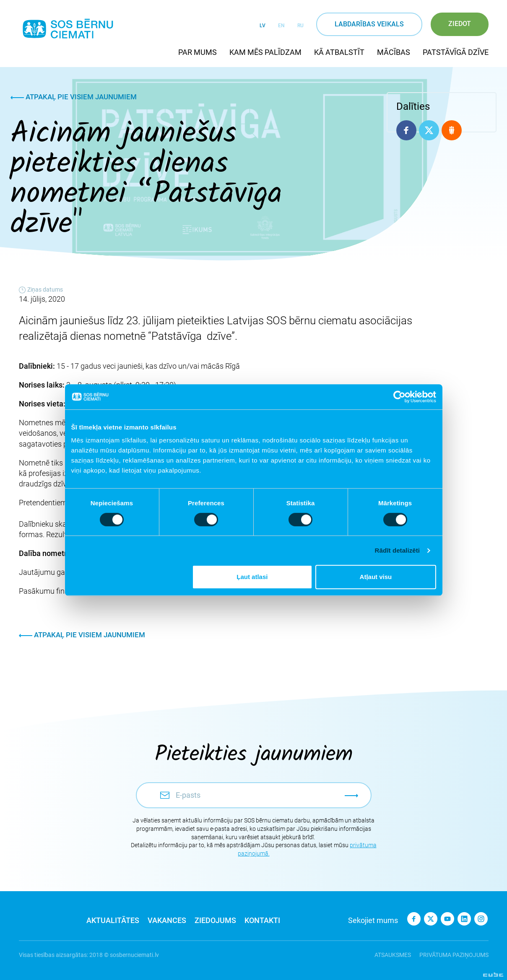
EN (281, 26)
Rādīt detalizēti (397, 550)
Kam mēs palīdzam (265, 52)
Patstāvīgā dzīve (456, 52)
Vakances (167, 920)
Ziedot (460, 24)
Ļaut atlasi (252, 577)
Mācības (394, 52)
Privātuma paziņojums (454, 955)
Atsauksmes (393, 955)
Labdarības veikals (369, 24)
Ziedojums (215, 920)
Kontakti (262, 920)
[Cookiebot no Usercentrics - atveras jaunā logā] (399, 397)
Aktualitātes (113, 920)
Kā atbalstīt (339, 52)
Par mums (198, 52)
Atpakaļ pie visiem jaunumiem (74, 97)
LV (263, 26)
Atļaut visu (376, 577)
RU (300, 26)
